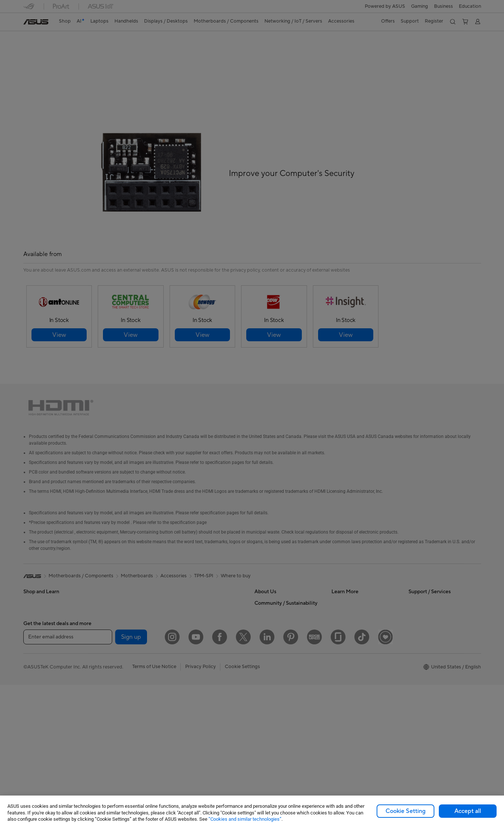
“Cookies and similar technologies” (245, 819)
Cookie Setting (405, 811)
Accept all (468, 811)
